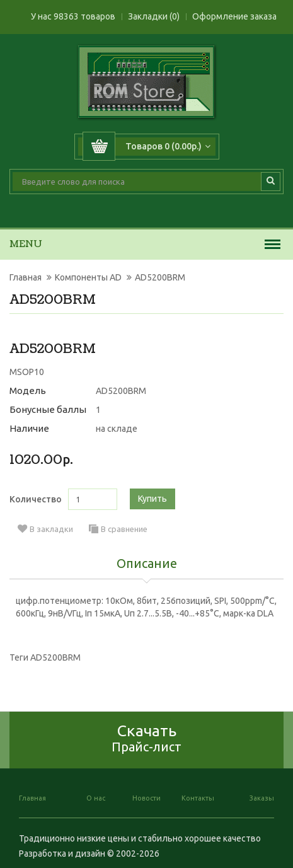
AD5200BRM (160, 277)
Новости (146, 798)
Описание (147, 564)
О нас (96, 798)
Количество (36, 499)
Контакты (198, 798)
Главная (26, 277)
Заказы (262, 798)
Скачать (146, 738)
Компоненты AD (88, 277)
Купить (152, 499)
